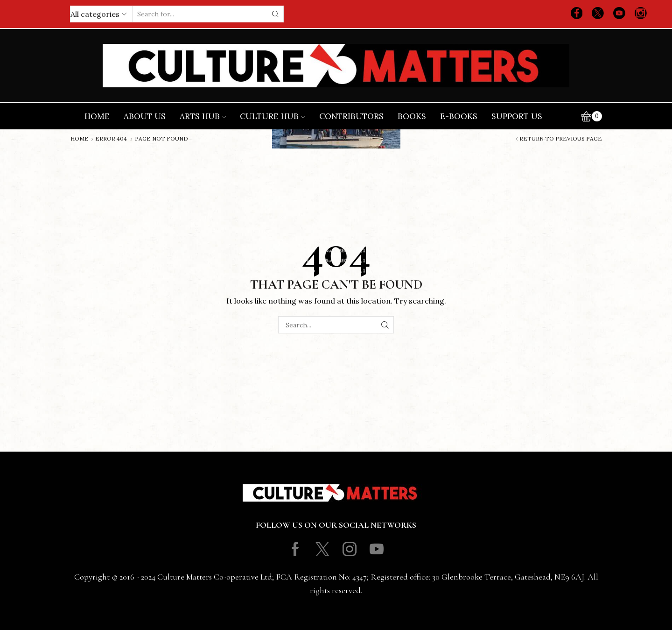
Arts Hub (203, 116)
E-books (459, 116)
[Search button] (275, 14)
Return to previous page (561, 139)
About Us (145, 116)
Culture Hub (273, 116)
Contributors (351, 116)
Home (97, 116)
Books (412, 116)
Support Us (517, 116)
